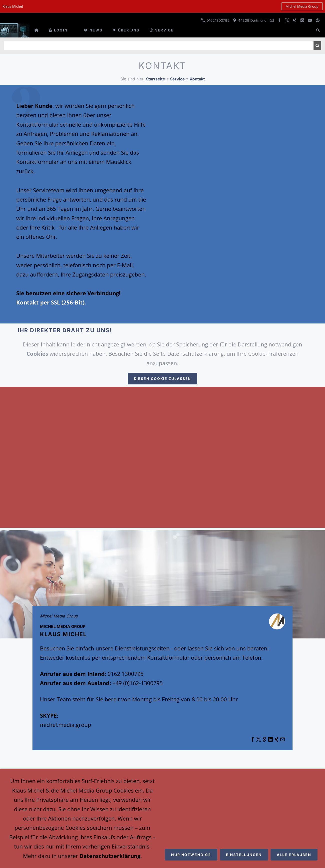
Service (177, 79)
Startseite (156, 79)
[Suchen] (159, 46)
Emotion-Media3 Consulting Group (162, 850)
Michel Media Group (302, 6)
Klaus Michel (161, 844)
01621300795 (215, 20)
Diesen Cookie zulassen (163, 379)
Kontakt (197, 79)
